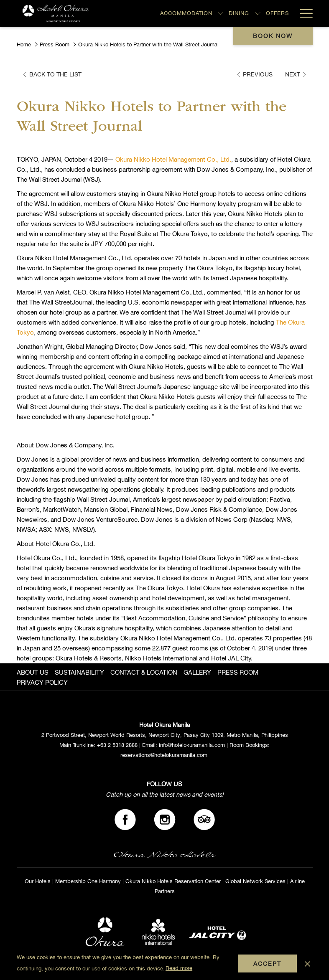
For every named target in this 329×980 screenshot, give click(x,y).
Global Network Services (255, 881)
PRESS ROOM (238, 672)
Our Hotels (38, 881)
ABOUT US (33, 672)
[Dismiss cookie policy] (307, 963)
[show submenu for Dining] (258, 13)
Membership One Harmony (88, 881)
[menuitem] (34, 673)
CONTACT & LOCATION (144, 672)
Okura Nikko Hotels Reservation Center (173, 881)
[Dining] (239, 13)
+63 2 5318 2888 (117, 745)
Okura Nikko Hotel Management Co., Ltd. (173, 159)
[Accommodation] (186, 13)
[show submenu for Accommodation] (221, 13)
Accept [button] (267, 964)
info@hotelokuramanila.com (192, 745)
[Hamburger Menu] (303, 13)
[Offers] (278, 13)
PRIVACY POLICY (42, 682)
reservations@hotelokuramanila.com (164, 755)
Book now (273, 36)
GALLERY (197, 672)
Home (24, 44)
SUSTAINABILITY (79, 672)
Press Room (55, 44)
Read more (179, 968)
